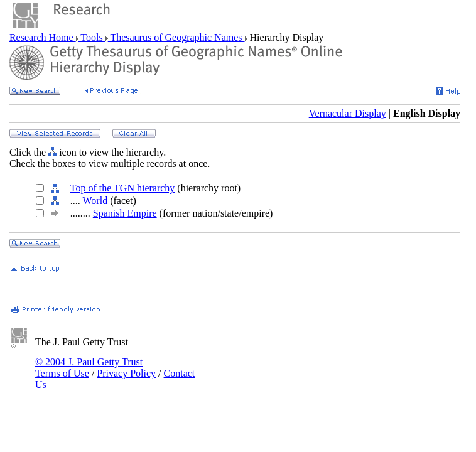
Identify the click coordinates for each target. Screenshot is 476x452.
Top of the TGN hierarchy (123, 188)
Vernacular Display (348, 113)
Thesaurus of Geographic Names (176, 37)
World (95, 201)
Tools (92, 37)
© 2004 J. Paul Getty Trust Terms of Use (89, 368)
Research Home (43, 37)
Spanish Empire (125, 213)
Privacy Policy (126, 373)
